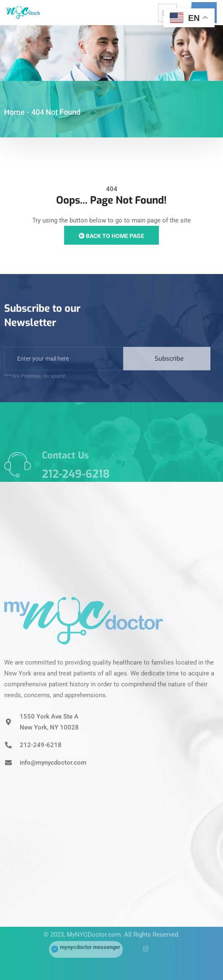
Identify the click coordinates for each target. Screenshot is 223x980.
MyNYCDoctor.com (94, 925)
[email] (64, 370)
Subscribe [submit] (169, 370)
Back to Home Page (111, 236)
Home (14, 112)
